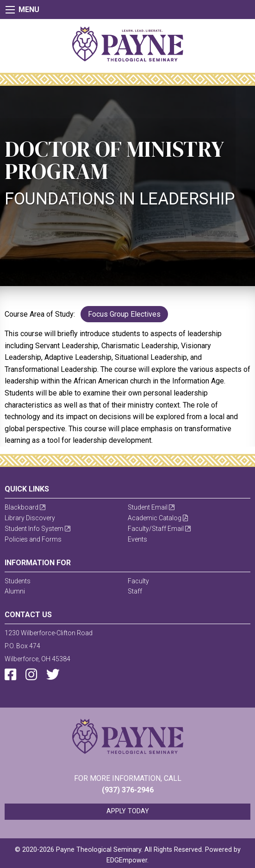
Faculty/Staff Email (159, 529)
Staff (135, 591)
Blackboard (25, 507)
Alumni (15, 591)
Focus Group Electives (124, 314)
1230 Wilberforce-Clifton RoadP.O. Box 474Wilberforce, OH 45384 (49, 646)
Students (18, 581)
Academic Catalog (158, 518)
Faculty (138, 581)
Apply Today (128, 811)
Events (137, 539)
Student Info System (37, 529)
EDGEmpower (127, 860)
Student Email (151, 507)
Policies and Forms (33, 539)
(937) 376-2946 (128, 790)
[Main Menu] (10, 10)
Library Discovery (30, 518)
